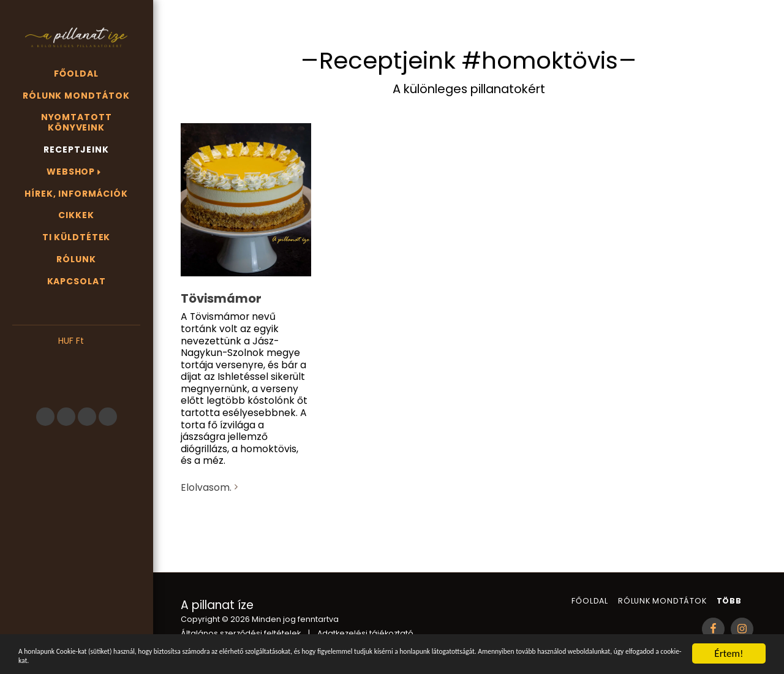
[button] (76, 360)
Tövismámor (221, 298)
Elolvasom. (211, 488)
